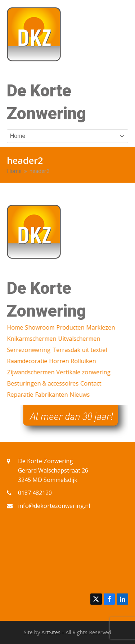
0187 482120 (35, 493)
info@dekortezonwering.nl (54, 506)
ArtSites (51, 632)
